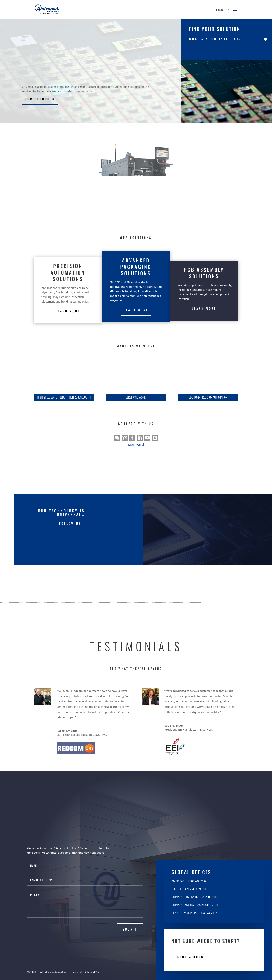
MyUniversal (136, 445)
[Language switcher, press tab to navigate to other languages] (222, 10)
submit (130, 929)
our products (40, 99)
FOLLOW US (70, 523)
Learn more (68, 311)
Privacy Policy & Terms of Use (85, 972)
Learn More (136, 310)
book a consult (194, 957)
